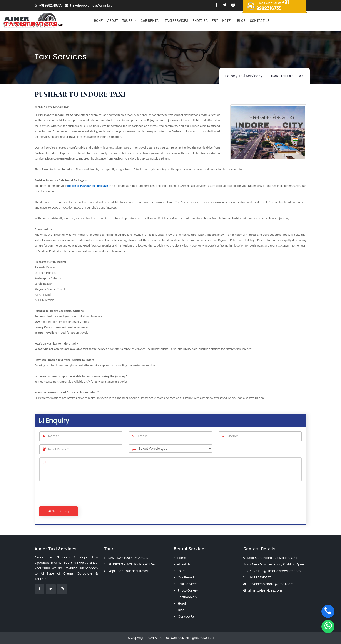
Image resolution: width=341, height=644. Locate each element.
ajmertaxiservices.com (265, 591)
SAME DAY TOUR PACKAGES (126, 558)
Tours (129, 21)
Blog (241, 21)
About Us (182, 565)
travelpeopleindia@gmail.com (271, 584)
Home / (231, 76)
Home (98, 21)
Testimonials (185, 597)
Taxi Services (176, 21)
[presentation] (72, 495)
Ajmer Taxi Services (169, 638)
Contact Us (260, 21)
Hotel (227, 21)
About (113, 21)
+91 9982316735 (259, 578)
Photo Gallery (205, 21)
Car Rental (151, 21)
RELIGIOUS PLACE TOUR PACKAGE (130, 565)
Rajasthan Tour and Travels (127, 571)
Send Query (59, 511)
